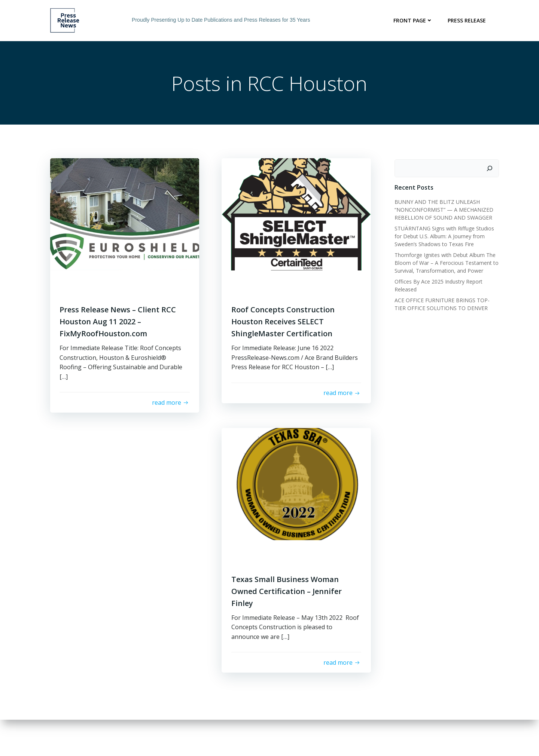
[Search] (491, 169)
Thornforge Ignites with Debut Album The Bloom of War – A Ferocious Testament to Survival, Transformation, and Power (445, 263)
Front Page (414, 20)
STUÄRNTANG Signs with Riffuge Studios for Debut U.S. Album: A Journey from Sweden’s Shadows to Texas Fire (443, 237)
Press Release (468, 20)
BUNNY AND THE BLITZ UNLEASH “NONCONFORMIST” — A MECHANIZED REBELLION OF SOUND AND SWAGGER (443, 210)
